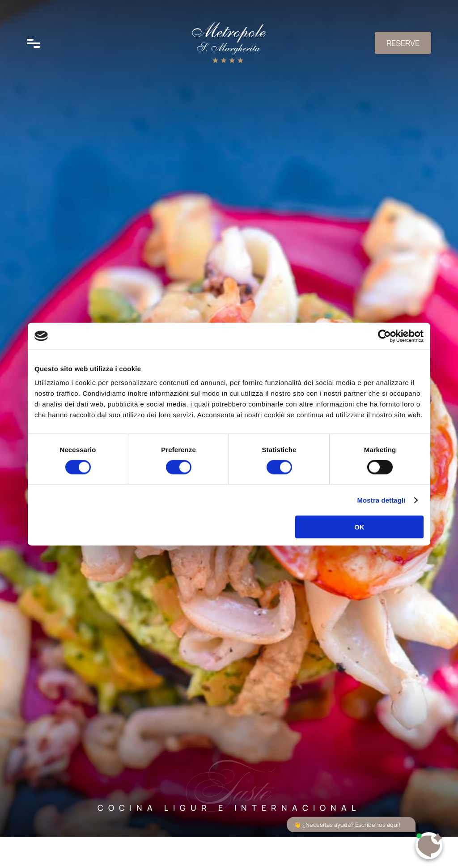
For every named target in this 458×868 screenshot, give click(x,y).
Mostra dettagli (381, 500)
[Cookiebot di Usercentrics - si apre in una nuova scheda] (384, 336)
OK (359, 527)
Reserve (403, 43)
